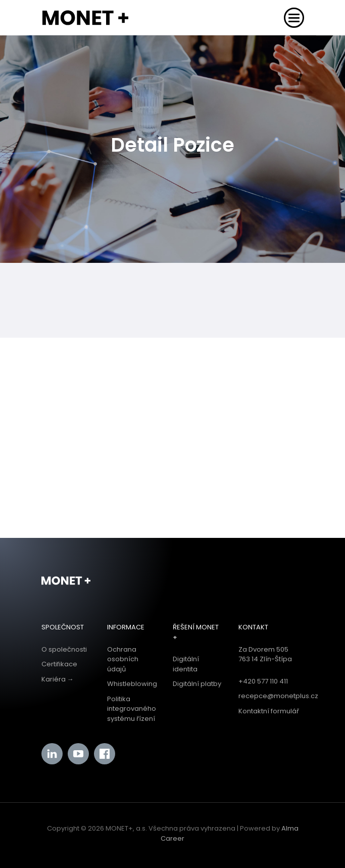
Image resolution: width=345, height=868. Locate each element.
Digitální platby (197, 684)
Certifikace (59, 664)
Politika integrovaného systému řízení (132, 709)
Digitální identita (186, 664)
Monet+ (66, 581)
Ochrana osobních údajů (123, 659)
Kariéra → (58, 679)
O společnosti (64, 649)
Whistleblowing (132, 684)
